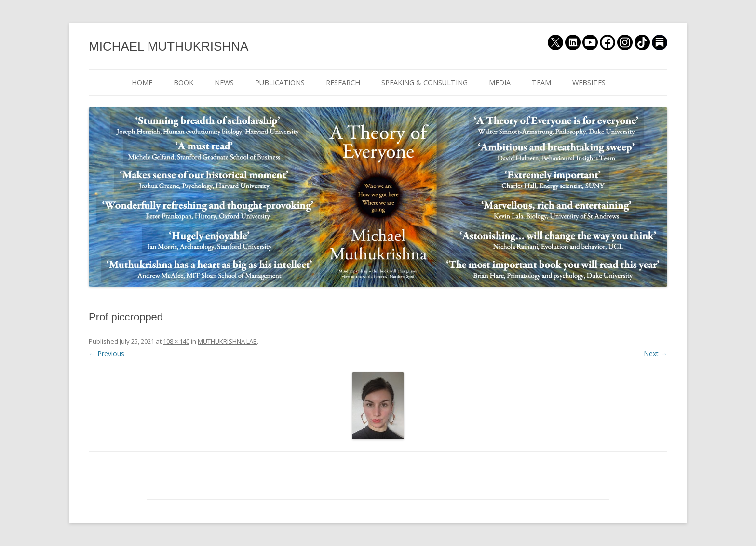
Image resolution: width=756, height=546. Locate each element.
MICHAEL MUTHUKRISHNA (169, 46)
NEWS (224, 83)
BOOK (183, 83)
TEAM (541, 83)
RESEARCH (343, 83)
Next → (655, 353)
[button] (378, 406)
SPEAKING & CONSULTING (425, 83)
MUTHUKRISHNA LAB (227, 341)
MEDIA (500, 83)
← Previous (107, 353)
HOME (142, 83)
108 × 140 (176, 341)
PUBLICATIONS (280, 83)
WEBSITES (589, 83)
